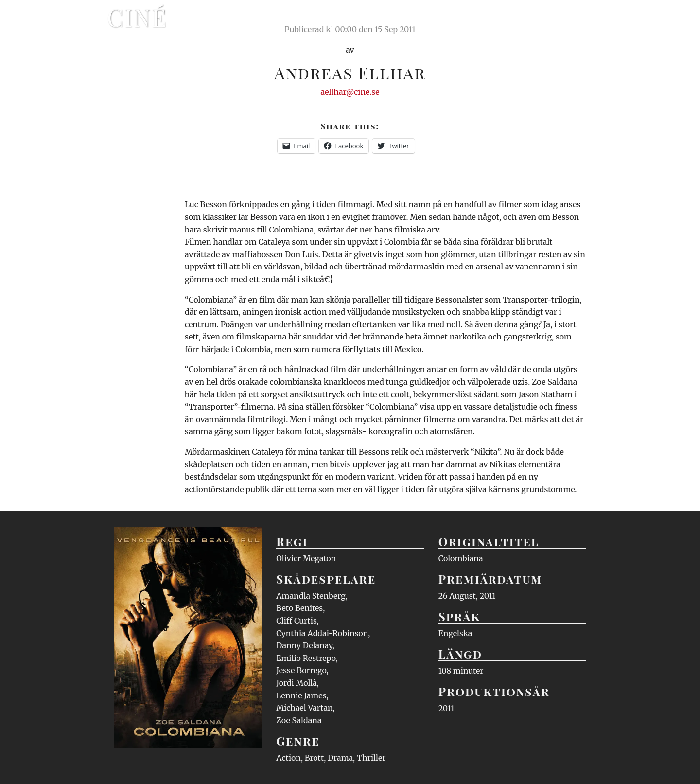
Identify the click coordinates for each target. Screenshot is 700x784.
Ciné (137, 17)
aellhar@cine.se (350, 92)
